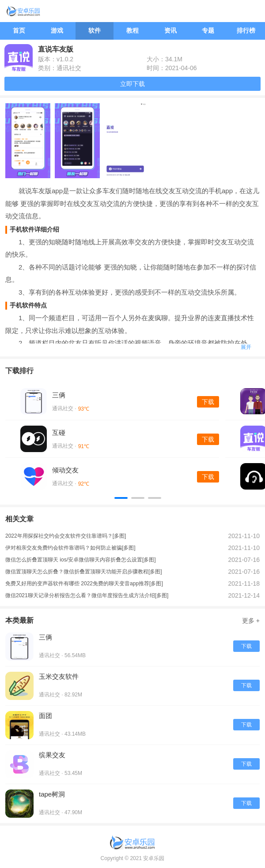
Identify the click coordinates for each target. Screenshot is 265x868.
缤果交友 (52, 755)
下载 (208, 402)
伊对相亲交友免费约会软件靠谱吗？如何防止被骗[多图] (70, 548)
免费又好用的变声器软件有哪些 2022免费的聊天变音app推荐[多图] (84, 584)
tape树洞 (52, 794)
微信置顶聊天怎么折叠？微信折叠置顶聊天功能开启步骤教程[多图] (84, 572)
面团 (45, 716)
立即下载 (132, 84)
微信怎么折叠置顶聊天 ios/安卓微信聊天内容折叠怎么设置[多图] (81, 560)
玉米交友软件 (59, 676)
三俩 (59, 395)
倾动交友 (65, 470)
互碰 (59, 432)
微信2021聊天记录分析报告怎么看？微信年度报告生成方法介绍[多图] (87, 595)
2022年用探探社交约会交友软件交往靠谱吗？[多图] (66, 536)
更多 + (251, 621)
